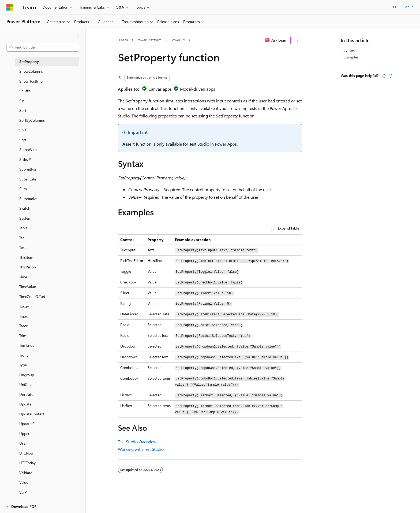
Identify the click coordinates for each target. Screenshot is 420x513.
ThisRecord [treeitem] (28, 267)
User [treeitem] (23, 443)
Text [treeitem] (22, 247)
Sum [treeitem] (23, 189)
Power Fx (178, 40)
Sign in (408, 7)
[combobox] (43, 47)
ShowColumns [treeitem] (31, 71)
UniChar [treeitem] (26, 384)
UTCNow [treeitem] (26, 453)
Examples (351, 57)
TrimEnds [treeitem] (27, 345)
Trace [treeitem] (24, 326)
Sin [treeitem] (22, 101)
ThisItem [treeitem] (26, 257)
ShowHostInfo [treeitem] (31, 81)
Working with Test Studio (141, 449)
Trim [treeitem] (23, 336)
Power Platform (149, 40)
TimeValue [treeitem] (28, 287)
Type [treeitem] (23, 365)
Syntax (349, 50)
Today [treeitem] (24, 306)
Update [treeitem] (25, 404)
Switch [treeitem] (25, 208)
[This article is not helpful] (390, 76)
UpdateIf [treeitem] (26, 424)
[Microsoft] (10, 7)
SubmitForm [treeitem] (29, 169)
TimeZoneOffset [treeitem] (32, 296)
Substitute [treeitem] (28, 179)
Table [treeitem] (23, 228)
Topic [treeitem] (24, 316)
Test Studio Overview (137, 442)
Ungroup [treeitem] (27, 375)
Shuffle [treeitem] (25, 91)
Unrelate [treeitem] (26, 394)
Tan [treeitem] (22, 238)
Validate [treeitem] (26, 473)
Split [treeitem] (23, 130)
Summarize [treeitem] (28, 199)
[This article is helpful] (384, 76)
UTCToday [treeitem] (27, 463)
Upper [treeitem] (24, 433)
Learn (123, 40)
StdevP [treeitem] (25, 159)
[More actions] (297, 40)
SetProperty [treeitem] (29, 62)
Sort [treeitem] (23, 110)
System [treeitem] (25, 218)
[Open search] (395, 7)
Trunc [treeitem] (24, 355)
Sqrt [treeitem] (23, 140)
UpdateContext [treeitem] (32, 414)
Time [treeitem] (23, 277)
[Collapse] (78, 36)
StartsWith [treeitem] (28, 150)
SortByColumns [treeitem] (32, 120)
